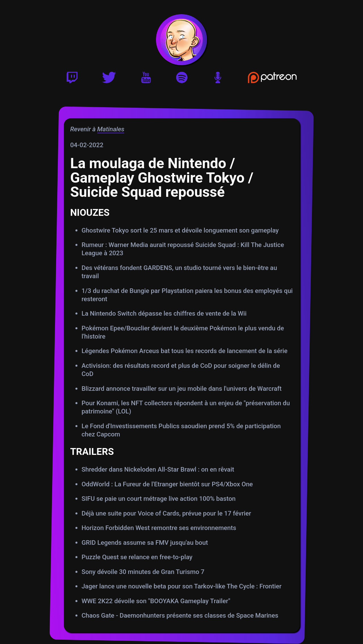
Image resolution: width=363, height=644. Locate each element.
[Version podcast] (218, 79)
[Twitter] (109, 79)
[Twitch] (72, 79)
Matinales (111, 129)
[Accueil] (182, 40)
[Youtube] (146, 79)
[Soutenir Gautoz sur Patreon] (272, 79)
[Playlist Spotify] (182, 79)
